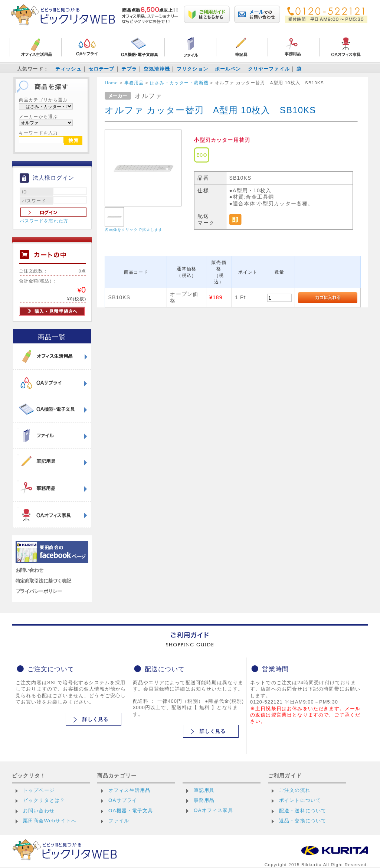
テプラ (129, 69)
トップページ (39, 790)
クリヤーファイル (269, 69)
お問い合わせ (30, 570)
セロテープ (101, 69)
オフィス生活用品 (129, 790)
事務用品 (204, 800)
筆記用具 (204, 790)
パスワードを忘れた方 (44, 221)
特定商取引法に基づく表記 (43, 581)
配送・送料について (303, 811)
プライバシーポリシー (39, 591)
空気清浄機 (157, 69)
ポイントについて (300, 800)
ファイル (119, 821)
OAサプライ (123, 800)
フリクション (192, 69)
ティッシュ (68, 69)
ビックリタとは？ (44, 800)
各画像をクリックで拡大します (134, 230)
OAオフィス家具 (214, 810)
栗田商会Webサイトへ (50, 821)
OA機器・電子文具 (131, 811)
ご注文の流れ (295, 790)
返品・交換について (303, 821)
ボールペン (228, 69)
